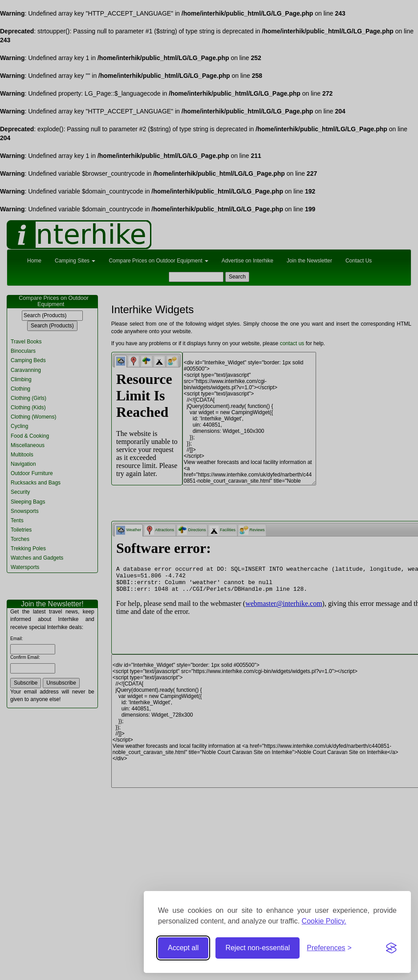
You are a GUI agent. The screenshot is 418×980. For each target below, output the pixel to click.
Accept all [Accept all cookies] (183, 948)
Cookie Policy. (324, 921)
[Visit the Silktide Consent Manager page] (391, 948)
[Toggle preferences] (329, 948)
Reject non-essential (258, 948)
